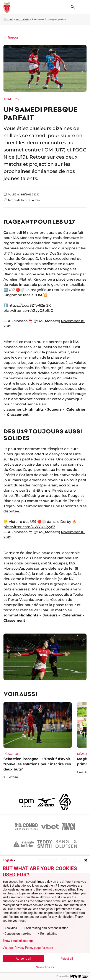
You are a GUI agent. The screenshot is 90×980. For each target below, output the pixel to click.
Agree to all (23, 959)
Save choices (45, 967)
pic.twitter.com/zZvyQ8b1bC (28, 311)
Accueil (8, 19)
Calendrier (76, 409)
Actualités (23, 19)
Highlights (34, 409)
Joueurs (55, 409)
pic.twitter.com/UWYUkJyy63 (29, 527)
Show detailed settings (18, 941)
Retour (11, 37)
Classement (18, 415)
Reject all (67, 959)
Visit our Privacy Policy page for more (28, 948)
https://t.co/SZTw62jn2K (30, 305)
